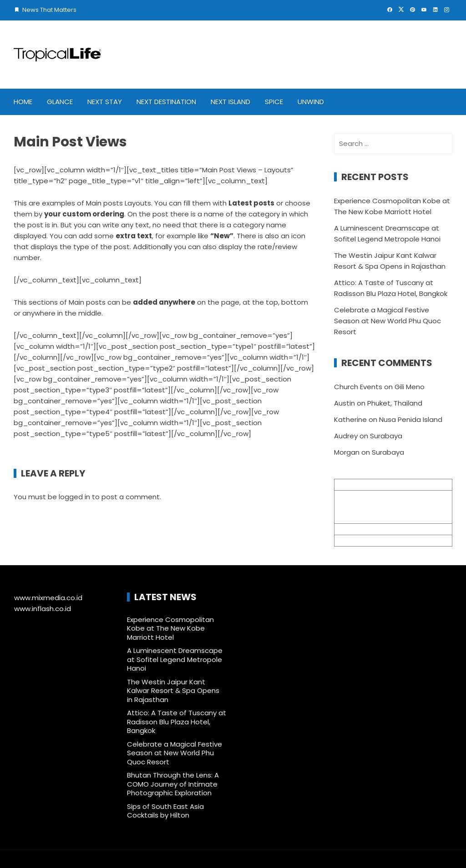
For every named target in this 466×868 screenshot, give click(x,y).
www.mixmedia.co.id (48, 598)
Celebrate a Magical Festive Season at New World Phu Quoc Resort (387, 321)
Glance (60, 102)
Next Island (230, 102)
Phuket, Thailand (395, 403)
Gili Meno (410, 387)
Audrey (346, 436)
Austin (344, 403)
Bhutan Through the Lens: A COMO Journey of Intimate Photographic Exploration (173, 784)
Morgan (347, 452)
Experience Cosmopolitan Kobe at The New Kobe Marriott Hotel (170, 628)
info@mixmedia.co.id (370, 529)
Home (23, 102)
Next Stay (105, 102)
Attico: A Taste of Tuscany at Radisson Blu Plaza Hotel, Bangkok (177, 722)
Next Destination (166, 102)
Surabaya (386, 436)
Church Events (358, 387)
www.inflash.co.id (43, 609)
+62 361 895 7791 (362, 540)
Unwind (311, 102)
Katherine (350, 419)
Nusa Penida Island (411, 419)
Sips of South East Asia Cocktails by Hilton (165, 811)
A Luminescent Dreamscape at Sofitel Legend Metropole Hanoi (175, 659)
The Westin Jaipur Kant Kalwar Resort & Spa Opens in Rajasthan (173, 691)
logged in (74, 497)
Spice (274, 102)
